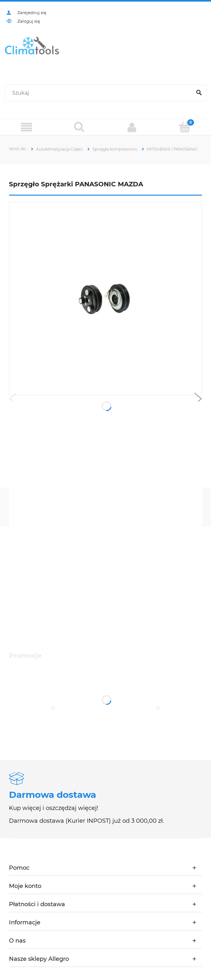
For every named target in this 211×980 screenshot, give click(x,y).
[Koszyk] (185, 127)
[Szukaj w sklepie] (100, 93)
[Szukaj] (199, 93)
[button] (13, 400)
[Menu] (26, 127)
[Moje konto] (132, 127)
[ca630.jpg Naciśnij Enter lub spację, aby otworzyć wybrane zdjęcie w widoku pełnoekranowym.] (105, 299)
